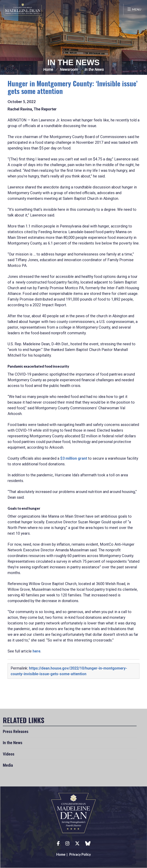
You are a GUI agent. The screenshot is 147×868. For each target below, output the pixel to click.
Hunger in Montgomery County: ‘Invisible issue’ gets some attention (73, 87)
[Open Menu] (134, 9)
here (36, 651)
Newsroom (69, 70)
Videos (9, 754)
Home (48, 70)
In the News (73, 62)
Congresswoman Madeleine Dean (23, 9)
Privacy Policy (80, 854)
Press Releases (16, 732)
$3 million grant (74, 458)
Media (8, 765)
